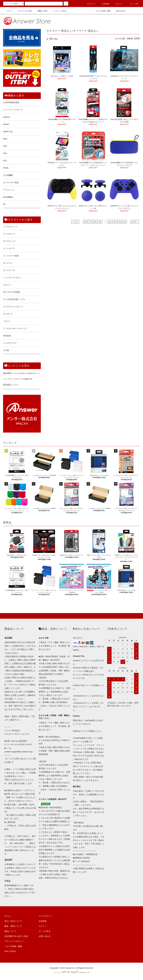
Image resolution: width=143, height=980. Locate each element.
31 (133, 222)
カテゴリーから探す (23, 11)
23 (120, 222)
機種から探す (41, 11)
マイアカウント (46, 916)
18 (95, 222)
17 (90, 222)
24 (125, 222)
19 (100, 222)
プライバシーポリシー (14, 941)
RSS (6, 951)
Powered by (71, 973)
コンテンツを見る (58, 11)
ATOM (13, 951)
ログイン (118, 4)
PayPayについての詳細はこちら (87, 731)
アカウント (90, 4)
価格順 (130, 38)
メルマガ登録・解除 (101, 11)
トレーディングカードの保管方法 (18, 379)
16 (85, 222)
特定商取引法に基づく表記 (16, 936)
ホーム (8, 11)
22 (115, 222)
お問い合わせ (119, 11)
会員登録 (104, 4)
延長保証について (11, 385)
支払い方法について (13, 921)
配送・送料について (13, 926)
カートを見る (45, 931)
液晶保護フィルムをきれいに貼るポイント (22, 373)
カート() (133, 4)
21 (110, 222)
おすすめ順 (120, 38)
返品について (10, 931)
